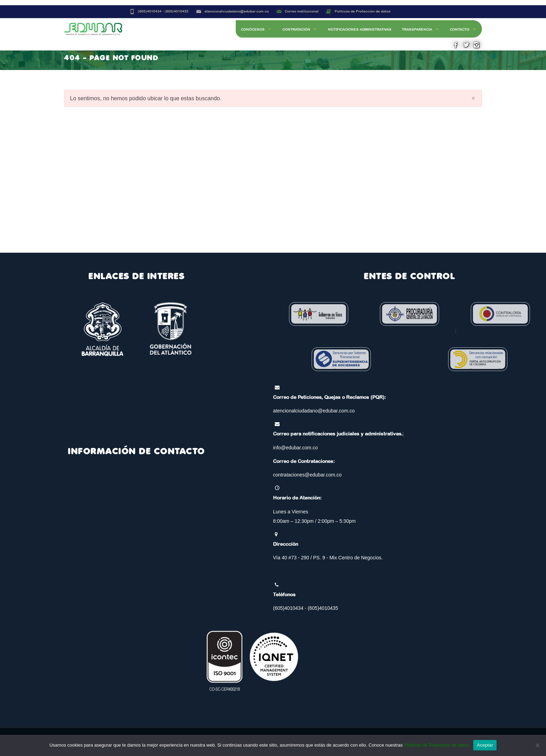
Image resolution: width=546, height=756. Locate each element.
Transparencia (421, 29)
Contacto (463, 29)
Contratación (300, 29)
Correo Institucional (302, 11)
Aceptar (485, 745)
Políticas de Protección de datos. (437, 745)
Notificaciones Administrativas (360, 29)
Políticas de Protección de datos (362, 11)
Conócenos (256, 29)
